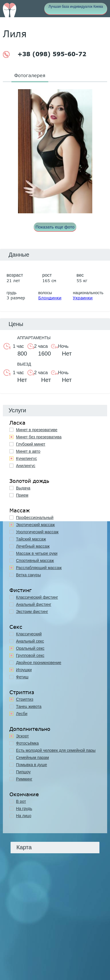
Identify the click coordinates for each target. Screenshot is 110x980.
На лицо (24, 816)
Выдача (23, 488)
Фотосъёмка (27, 743)
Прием (22, 495)
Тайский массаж (31, 539)
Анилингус (26, 466)
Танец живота (29, 706)
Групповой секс (30, 655)
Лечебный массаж (33, 546)
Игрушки (24, 670)
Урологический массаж (37, 532)
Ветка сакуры (28, 575)
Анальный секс (30, 641)
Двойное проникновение (39, 663)
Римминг (24, 779)
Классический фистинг (37, 597)
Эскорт (22, 736)
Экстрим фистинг (32, 612)
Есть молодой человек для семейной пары (56, 750)
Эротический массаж (35, 525)
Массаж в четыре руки (37, 553)
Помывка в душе (32, 765)
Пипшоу (23, 772)
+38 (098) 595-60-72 (45, 54)
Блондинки (50, 298)
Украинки (83, 298)
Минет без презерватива (39, 437)
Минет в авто (28, 451)
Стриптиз (25, 699)
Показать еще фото (55, 227)
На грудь (24, 809)
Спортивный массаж (35, 561)
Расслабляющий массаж (39, 568)
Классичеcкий (29, 634)
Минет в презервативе (37, 430)
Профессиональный (35, 518)
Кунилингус (26, 458)
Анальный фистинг (34, 604)
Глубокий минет (31, 444)
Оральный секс (30, 648)
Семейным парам (32, 758)
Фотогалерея (30, 75)
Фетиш (22, 677)
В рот (21, 801)
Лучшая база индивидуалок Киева (76, 7)
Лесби (22, 714)
